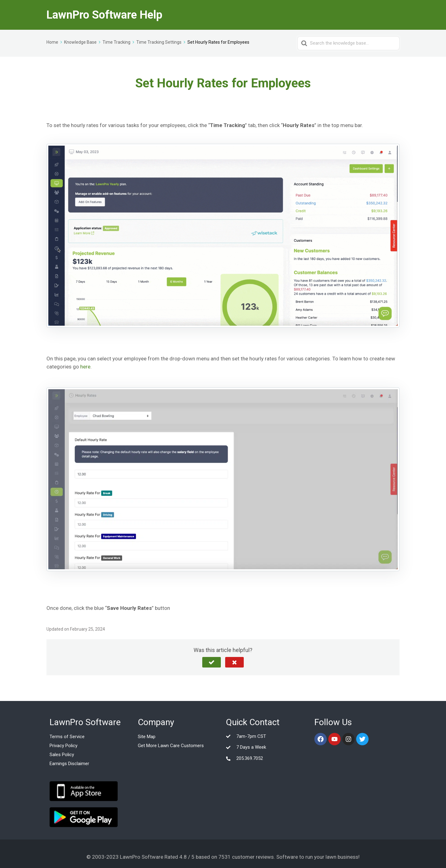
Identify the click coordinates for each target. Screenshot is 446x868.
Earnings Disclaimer (69, 764)
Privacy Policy (63, 746)
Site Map (147, 737)
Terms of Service (67, 737)
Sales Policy (62, 755)
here (85, 367)
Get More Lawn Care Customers (171, 746)
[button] (212, 662)
